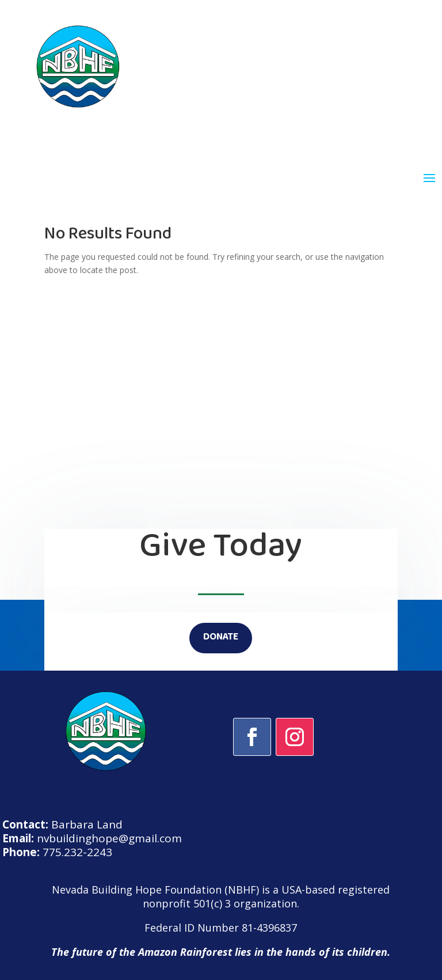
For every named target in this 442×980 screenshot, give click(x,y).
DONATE (221, 638)
